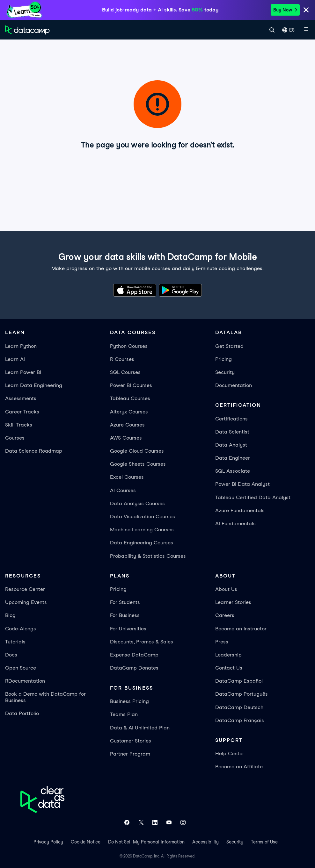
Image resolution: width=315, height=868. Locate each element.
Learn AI (15, 359)
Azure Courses (127, 425)
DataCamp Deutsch (239, 707)
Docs (11, 655)
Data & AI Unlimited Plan (140, 728)
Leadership (228, 655)
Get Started (229, 346)
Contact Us (229, 668)
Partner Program (130, 754)
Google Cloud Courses (137, 451)
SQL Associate (233, 471)
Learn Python (21, 346)
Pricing (223, 359)
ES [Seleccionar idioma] (288, 30)
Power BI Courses (131, 385)
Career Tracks (22, 412)
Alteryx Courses (129, 412)
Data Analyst (231, 445)
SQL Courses (125, 372)
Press (222, 642)
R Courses (122, 359)
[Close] (306, 11)
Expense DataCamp (134, 655)
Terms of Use (264, 842)
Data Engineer (233, 458)
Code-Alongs (21, 629)
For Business (125, 615)
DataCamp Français (240, 720)
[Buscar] (272, 30)
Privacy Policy (48, 842)
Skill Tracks (19, 425)
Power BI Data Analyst (242, 484)
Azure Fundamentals (240, 510)
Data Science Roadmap (34, 451)
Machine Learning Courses (142, 530)
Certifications (231, 419)
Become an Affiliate (239, 767)
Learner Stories (233, 602)
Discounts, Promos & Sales (142, 642)
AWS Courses (126, 438)
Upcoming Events (26, 602)
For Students (125, 602)
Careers (225, 615)
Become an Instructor (241, 629)
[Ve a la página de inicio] (27, 30)
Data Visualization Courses (143, 516)
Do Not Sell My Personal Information (146, 842)
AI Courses (123, 490)
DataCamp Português (242, 694)
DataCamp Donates (134, 668)
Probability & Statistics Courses (148, 556)
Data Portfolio (22, 713)
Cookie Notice (86, 842)
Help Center (230, 753)
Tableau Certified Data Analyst (253, 497)
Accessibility (205, 842)
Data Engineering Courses (142, 543)
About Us (226, 589)
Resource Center (25, 589)
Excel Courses (127, 477)
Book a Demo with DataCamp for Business (45, 697)
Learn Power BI (23, 372)
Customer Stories (131, 741)
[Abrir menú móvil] (306, 30)
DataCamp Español (239, 681)
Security (225, 372)
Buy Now (285, 10)
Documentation (234, 385)
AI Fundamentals (235, 524)
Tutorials (15, 642)
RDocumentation (25, 681)
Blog (10, 615)
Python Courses (129, 346)
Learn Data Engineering (34, 385)
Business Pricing (129, 701)
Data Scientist (232, 432)
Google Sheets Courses (138, 464)
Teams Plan (124, 714)
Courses (15, 438)
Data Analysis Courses (137, 503)
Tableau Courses (130, 398)
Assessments (21, 398)
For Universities (128, 629)
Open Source (21, 668)
